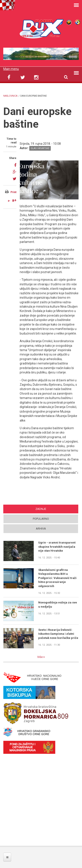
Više (40, 657)
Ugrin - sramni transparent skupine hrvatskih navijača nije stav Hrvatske (57, 547)
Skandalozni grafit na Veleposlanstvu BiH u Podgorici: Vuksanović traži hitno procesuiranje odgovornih (57, 578)
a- (9, 201)
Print (13, 192)
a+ (14, 200)
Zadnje (41, 509)
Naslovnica (10, 96)
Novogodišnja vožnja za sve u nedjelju (58, 604)
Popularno (41, 519)
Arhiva (41, 529)
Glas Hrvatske (40, 148)
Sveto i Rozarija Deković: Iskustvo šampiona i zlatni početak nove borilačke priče (58, 634)
